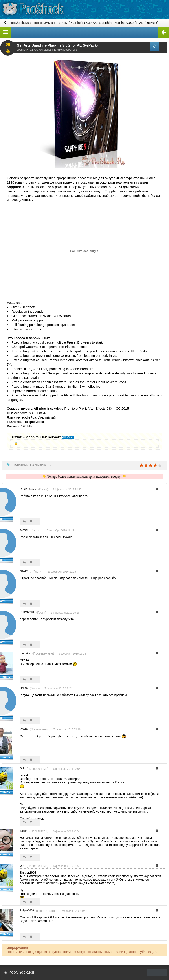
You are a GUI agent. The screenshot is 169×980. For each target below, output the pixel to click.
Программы (19, 465)
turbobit (68, 437)
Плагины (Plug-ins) (40, 465)
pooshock (22, 50)
